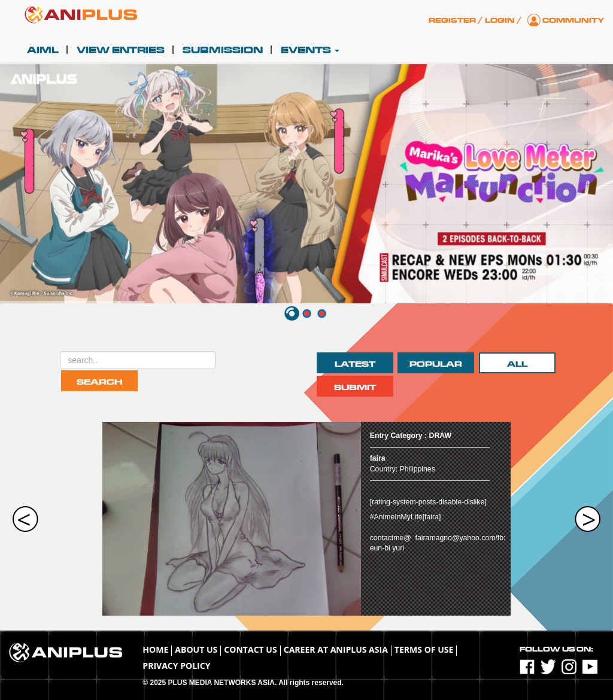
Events (310, 50)
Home (155, 649)
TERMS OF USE (424, 649)
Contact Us (250, 649)
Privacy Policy (176, 666)
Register (452, 20)
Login (500, 20)
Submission (223, 50)
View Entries (121, 50)
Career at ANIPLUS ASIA (336, 649)
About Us (196, 649)
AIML (43, 50)
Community (573, 20)
